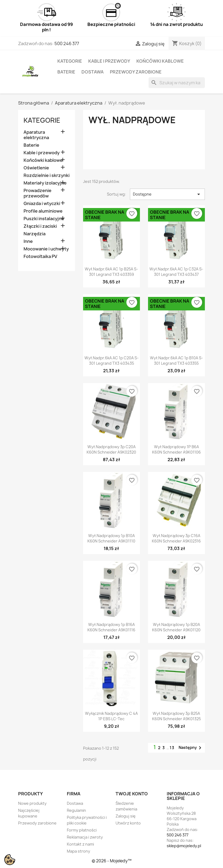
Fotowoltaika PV (40, 257)
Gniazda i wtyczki (42, 204)
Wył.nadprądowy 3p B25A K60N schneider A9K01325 (176, 716)
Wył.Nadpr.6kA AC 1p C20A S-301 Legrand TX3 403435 (111, 361)
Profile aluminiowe (43, 211)
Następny (191, 748)
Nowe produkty (32, 803)
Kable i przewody (109, 61)
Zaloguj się (126, 816)
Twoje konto (132, 794)
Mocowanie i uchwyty (46, 249)
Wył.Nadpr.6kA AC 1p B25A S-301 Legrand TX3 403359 (111, 272)
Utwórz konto (128, 823)
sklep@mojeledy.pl (184, 846)
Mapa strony (78, 851)
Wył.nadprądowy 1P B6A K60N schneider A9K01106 (176, 449)
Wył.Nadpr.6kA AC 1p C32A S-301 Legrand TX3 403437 (176, 272)
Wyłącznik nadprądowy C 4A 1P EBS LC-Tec (111, 716)
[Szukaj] (177, 83)
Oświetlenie (36, 168)
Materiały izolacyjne (45, 183)
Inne (28, 241)
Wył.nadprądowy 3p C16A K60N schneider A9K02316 (176, 538)
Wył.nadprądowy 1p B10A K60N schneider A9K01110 (111, 538)
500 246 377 (67, 43)
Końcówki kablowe (160, 61)
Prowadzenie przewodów (37, 193)
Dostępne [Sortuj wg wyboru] (167, 194)
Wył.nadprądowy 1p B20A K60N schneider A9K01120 (176, 627)
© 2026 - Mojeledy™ (112, 861)
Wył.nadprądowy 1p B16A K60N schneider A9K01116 (111, 627)
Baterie (66, 72)
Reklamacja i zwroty (85, 837)
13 (172, 748)
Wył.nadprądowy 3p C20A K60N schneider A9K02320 (111, 449)
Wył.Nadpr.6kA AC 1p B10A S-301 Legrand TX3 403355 (176, 361)
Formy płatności (82, 830)
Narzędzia (35, 234)
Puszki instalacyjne (44, 219)
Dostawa (93, 72)
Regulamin (76, 810)
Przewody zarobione (136, 72)
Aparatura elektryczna (36, 135)
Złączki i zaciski (40, 226)
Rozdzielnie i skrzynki (47, 175)
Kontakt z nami (80, 844)
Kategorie (70, 61)
